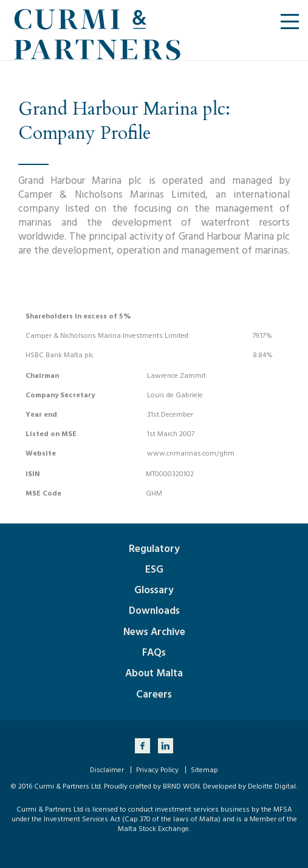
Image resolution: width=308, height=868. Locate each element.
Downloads (154, 611)
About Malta (154, 673)
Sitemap (204, 770)
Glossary (154, 590)
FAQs (154, 653)
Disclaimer (107, 770)
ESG (154, 570)
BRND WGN (181, 786)
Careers (154, 695)
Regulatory (154, 549)
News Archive (154, 632)
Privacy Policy (157, 770)
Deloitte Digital (272, 786)
